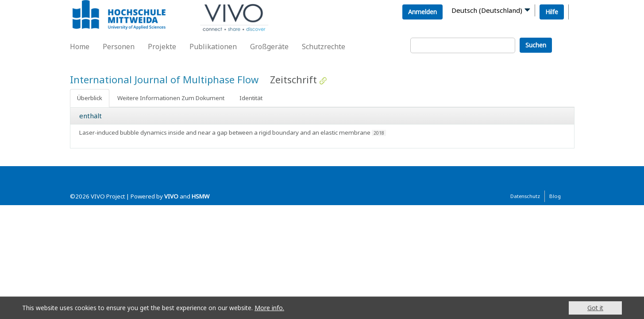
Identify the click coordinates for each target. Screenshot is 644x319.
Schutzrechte (324, 47)
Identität (251, 98)
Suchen (536, 45)
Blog (555, 196)
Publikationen (213, 47)
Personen (119, 47)
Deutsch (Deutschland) (487, 10)
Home (80, 47)
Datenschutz (525, 196)
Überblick (90, 98)
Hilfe (552, 12)
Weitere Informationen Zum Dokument (171, 98)
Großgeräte (269, 47)
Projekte (162, 47)
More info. (269, 308)
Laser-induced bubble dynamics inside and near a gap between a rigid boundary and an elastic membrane (225, 132)
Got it (595, 308)
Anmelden (422, 12)
